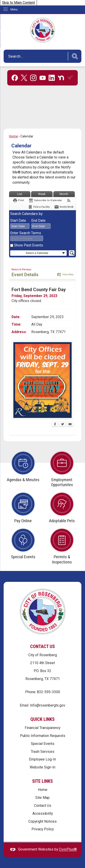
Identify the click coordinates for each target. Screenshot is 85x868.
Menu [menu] (14, 9)
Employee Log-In (42, 759)
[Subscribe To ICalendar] (45, 200)
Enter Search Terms (26, 233)
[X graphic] (24, 78)
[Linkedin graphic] (52, 78)
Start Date (18, 221)
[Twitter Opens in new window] (62, 425)
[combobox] (20, 226)
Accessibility (43, 813)
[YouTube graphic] (43, 78)
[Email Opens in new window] (70, 425)
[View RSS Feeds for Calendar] (69, 200)
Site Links (42, 781)
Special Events (43, 744)
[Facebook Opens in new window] (55, 425)
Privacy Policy (43, 829)
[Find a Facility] (39, 207)
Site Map (42, 798)
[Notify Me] (64, 207)
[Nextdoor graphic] (61, 78)
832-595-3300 (49, 692)
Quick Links (42, 719)
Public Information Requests (43, 736)
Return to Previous (21, 269)
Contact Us (43, 806)
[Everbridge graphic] (70, 77)
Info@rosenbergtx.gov (48, 705)
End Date (38, 221)
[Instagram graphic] (33, 78)
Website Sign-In (42, 767)
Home (13, 136)
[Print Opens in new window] (18, 200)
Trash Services (43, 752)
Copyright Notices (42, 821)
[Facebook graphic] (15, 78)
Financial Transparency (42, 728)
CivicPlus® (68, 850)
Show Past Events (29, 245)
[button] (74, 56)
